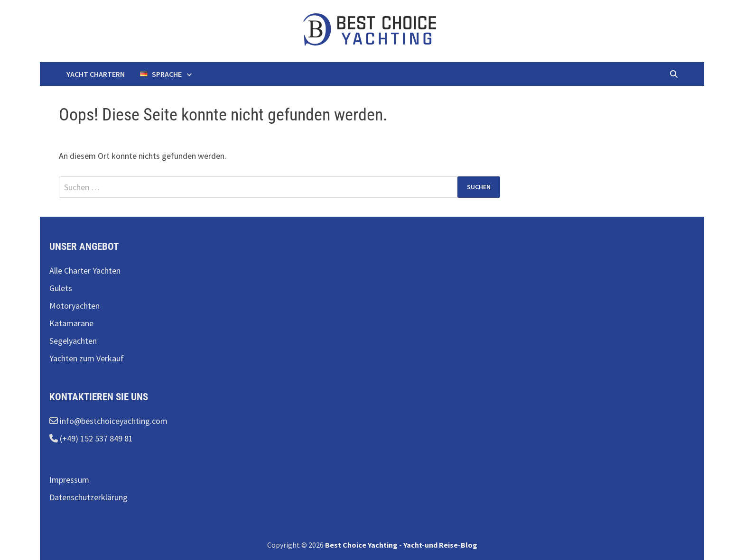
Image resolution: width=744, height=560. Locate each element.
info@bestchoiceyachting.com (113, 421)
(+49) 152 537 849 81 (95, 438)
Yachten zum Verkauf (87, 358)
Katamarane (71, 323)
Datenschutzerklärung (88, 497)
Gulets (61, 288)
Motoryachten (74, 306)
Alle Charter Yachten (85, 271)
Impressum (69, 480)
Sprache (161, 74)
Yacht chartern (96, 74)
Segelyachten (73, 341)
